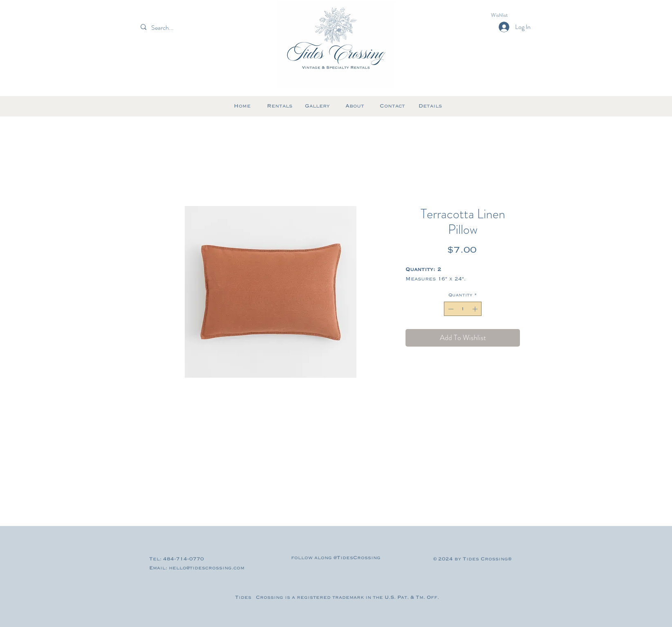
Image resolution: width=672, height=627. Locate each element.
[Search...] (176, 28)
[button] (507, 15)
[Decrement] (450, 309)
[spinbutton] (463, 309)
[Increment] (476, 309)
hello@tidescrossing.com (207, 568)
